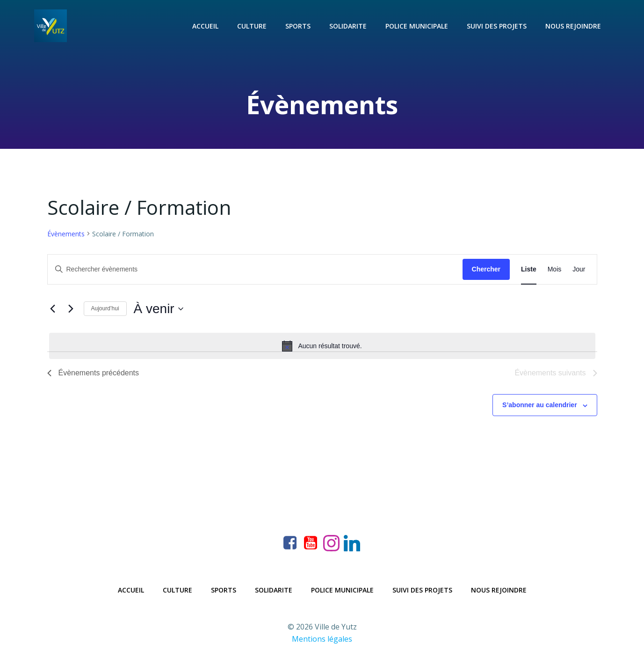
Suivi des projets (497, 26)
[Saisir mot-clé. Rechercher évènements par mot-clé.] (255, 269)
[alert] (322, 346)
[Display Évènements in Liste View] (529, 269)
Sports (298, 26)
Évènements (66, 234)
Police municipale (417, 26)
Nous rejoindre (573, 26)
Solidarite (348, 26)
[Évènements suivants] (71, 309)
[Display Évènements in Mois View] (555, 269)
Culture (252, 26)
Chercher (486, 269)
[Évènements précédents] (53, 309)
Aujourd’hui (105, 308)
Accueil (205, 26)
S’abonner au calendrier (540, 405)
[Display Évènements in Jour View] (579, 269)
